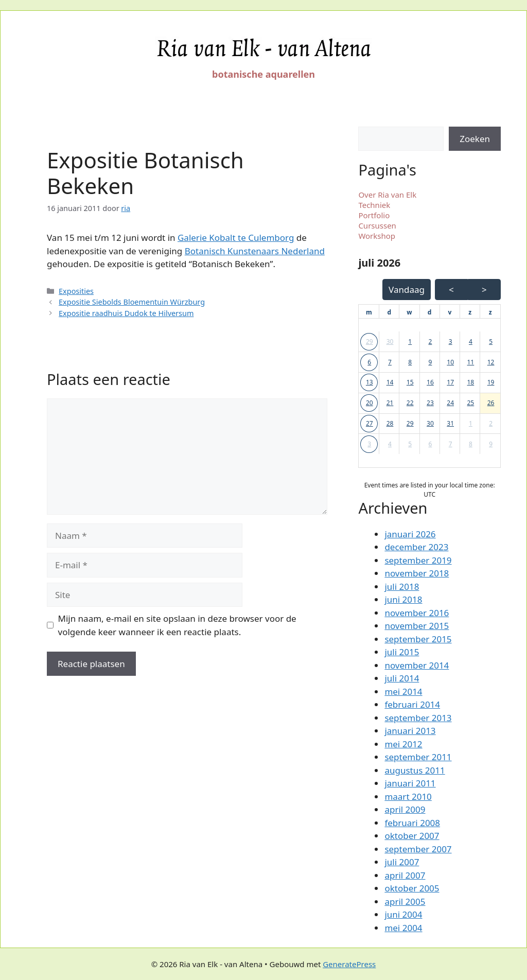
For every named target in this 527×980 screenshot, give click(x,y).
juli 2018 (402, 587)
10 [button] (450, 362)
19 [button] (491, 382)
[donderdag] (430, 312)
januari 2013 (410, 731)
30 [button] (390, 342)
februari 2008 (412, 823)
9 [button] (431, 362)
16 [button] (430, 382)
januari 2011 (410, 783)
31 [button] (450, 423)
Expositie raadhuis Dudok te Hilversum (126, 313)
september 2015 (418, 639)
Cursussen (377, 225)
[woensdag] (409, 312)
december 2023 (416, 547)
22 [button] (410, 403)
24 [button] (450, 403)
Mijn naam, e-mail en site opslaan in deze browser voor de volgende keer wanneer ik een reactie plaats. (177, 625)
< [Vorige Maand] (451, 290)
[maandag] (369, 312)
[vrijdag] (450, 312)
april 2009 (405, 809)
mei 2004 (403, 928)
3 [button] (451, 342)
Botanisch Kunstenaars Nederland (255, 251)
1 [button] (410, 342)
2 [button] (431, 342)
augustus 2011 (415, 770)
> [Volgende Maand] (484, 290)
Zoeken (475, 139)
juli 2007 (402, 862)
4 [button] (471, 342)
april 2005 (405, 902)
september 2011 (418, 757)
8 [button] (410, 362)
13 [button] (370, 382)
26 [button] (491, 403)
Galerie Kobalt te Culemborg (236, 238)
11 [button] (471, 362)
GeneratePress (349, 964)
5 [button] (491, 342)
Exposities (76, 291)
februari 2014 (412, 704)
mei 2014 (403, 692)
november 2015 (417, 626)
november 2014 (417, 665)
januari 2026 (410, 534)
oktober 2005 (412, 888)
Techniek (374, 205)
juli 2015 (402, 652)
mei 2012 (403, 744)
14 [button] (390, 382)
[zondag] (490, 312)
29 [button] (370, 342)
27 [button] (370, 423)
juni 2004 (403, 914)
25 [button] (471, 403)
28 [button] (390, 423)
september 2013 (418, 718)
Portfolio (374, 215)
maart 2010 (408, 797)
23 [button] (430, 403)
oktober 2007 (412, 836)
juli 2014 (402, 678)
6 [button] (369, 362)
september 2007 (418, 849)
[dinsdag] (389, 312)
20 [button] (370, 403)
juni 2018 (403, 599)
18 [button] (471, 382)
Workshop (377, 236)
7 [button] (390, 362)
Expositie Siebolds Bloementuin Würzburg (132, 302)
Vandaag (407, 290)
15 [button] (410, 382)
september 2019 (418, 560)
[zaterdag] (470, 312)
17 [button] (450, 382)
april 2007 (405, 875)
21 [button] (390, 403)
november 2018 (417, 573)
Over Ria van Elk (387, 195)
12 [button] (491, 362)
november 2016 (417, 613)
